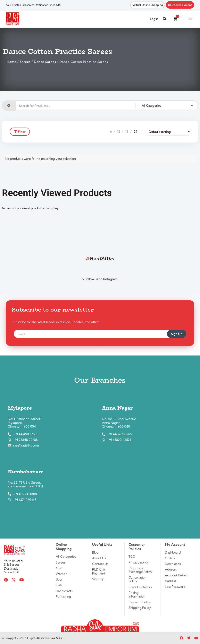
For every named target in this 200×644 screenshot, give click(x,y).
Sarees (25, 62)
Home (12, 62)
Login (154, 19)
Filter (20, 132)
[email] (95, 334)
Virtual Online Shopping (148, 5)
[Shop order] (169, 132)
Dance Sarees (45, 62)
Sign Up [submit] (177, 334)
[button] (191, 19)
